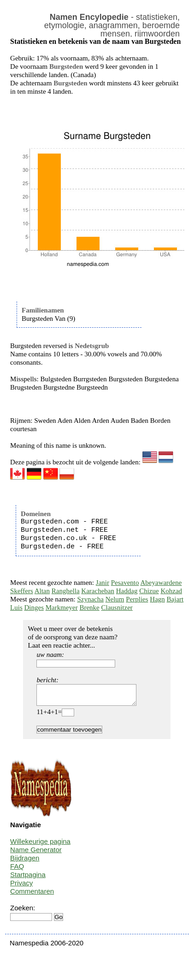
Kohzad (171, 591)
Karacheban (98, 591)
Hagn (157, 599)
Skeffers (22, 591)
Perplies (137, 599)
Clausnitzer (117, 607)
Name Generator (36, 854)
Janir (103, 583)
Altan (42, 591)
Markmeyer (62, 607)
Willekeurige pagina (40, 845)
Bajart (175, 599)
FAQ (17, 870)
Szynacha (90, 599)
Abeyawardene (161, 583)
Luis (16, 607)
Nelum (115, 599)
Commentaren (32, 895)
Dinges (34, 607)
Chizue (149, 591)
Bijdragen (25, 862)
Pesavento (125, 583)
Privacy (21, 887)
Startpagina (28, 879)
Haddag (127, 591)
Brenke (89, 607)
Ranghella (66, 591)
